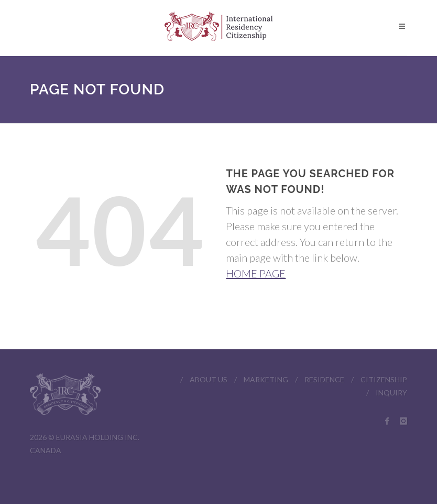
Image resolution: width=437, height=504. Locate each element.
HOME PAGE (256, 273)
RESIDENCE (324, 379)
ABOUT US (209, 379)
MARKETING (266, 379)
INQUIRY (391, 393)
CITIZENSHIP (384, 379)
